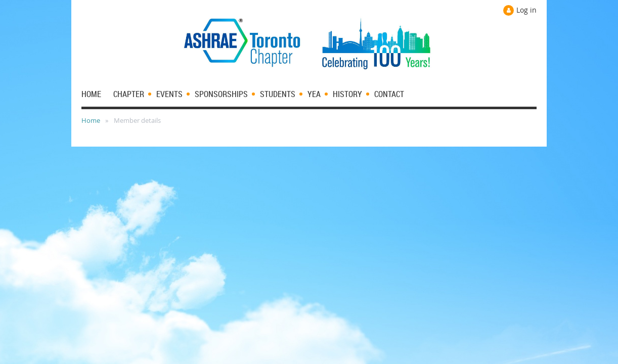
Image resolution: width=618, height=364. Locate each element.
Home (91, 120)
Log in (526, 10)
